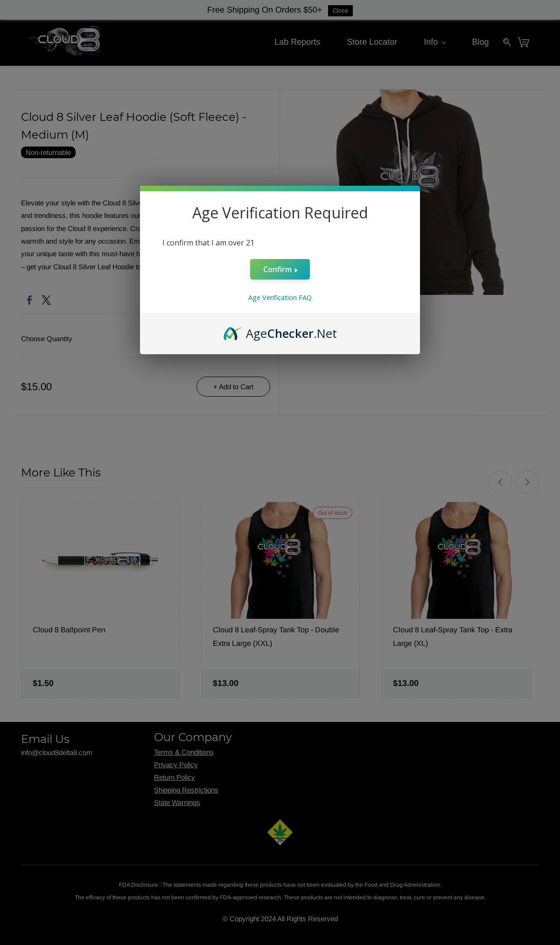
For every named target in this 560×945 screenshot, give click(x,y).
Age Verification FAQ (280, 297)
